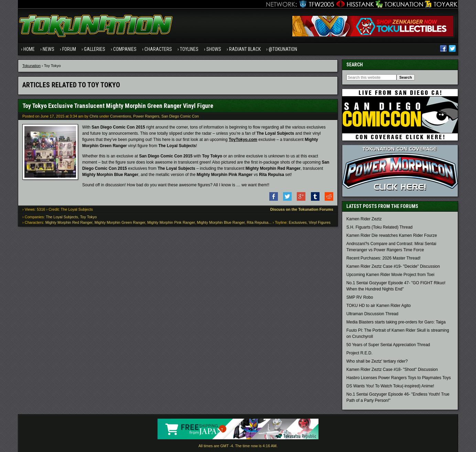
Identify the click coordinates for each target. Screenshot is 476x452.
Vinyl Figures (320, 222)
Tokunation (31, 66)
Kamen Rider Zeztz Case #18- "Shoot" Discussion (392, 370)
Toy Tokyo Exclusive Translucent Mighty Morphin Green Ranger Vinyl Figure (118, 106)
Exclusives (298, 222)
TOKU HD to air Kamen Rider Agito (378, 306)
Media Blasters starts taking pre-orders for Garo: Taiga (396, 322)
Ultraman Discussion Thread (372, 314)
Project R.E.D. (359, 353)
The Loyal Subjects (62, 217)
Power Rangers (146, 116)
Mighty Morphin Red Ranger (69, 222)
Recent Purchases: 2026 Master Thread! (383, 258)
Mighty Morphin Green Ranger (120, 222)
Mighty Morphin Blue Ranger (221, 222)
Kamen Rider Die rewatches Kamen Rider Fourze (392, 235)
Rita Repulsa (257, 222)
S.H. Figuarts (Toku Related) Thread (380, 227)
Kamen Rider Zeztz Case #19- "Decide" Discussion (393, 266)
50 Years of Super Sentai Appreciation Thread (388, 345)
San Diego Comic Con (180, 116)
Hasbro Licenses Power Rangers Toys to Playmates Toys (399, 378)
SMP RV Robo (360, 297)
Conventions (121, 116)
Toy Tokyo (89, 217)
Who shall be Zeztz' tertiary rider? (377, 361)
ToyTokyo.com (243, 140)
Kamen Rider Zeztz (364, 219)
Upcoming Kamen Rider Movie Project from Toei (390, 275)
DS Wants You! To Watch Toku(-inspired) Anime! (390, 386)
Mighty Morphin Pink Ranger (171, 222)
